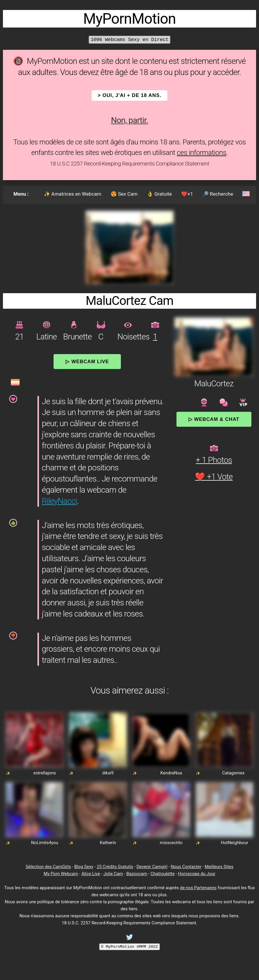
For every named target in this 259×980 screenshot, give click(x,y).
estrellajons (45, 773)
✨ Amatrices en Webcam (73, 194)
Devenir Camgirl (152, 867)
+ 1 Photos (214, 460)
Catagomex (233, 773)
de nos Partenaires (198, 888)
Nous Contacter (186, 867)
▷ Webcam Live (87, 361)
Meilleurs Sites (219, 867)
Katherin (108, 843)
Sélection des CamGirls (48, 867)
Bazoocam (137, 874)
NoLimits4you (45, 843)
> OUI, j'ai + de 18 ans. (130, 95)
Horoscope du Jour (197, 874)
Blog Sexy (84, 867)
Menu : (21, 194)
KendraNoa (171, 773)
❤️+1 (187, 194)
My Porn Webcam (61, 874)
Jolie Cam (113, 874)
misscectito (171, 843)
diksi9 (108, 773)
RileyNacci (59, 501)
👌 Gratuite (159, 194)
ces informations (201, 153)
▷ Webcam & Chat (214, 419)
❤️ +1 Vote (214, 477)
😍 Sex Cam (124, 194)
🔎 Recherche (218, 194)
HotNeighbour (235, 843)
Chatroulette (162, 874)
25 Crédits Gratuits (115, 867)
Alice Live (91, 874)
